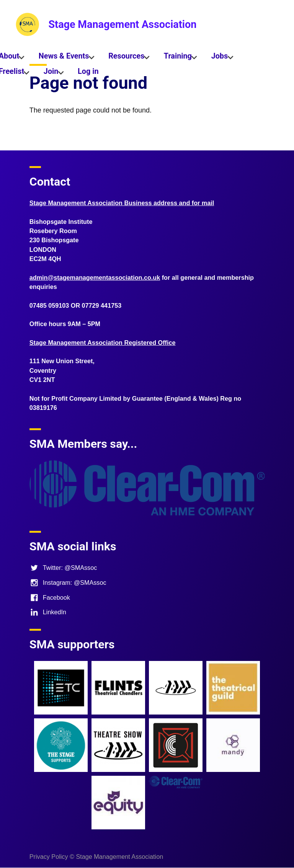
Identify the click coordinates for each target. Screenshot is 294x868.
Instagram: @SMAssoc (68, 582)
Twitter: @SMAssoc (63, 568)
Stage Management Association (122, 24)
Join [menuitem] (51, 73)
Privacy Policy (49, 857)
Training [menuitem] (178, 58)
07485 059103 (49, 305)
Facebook (50, 597)
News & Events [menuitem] (64, 58)
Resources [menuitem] (127, 58)
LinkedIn (48, 612)
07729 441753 (102, 305)
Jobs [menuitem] (219, 58)
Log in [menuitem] (88, 71)
